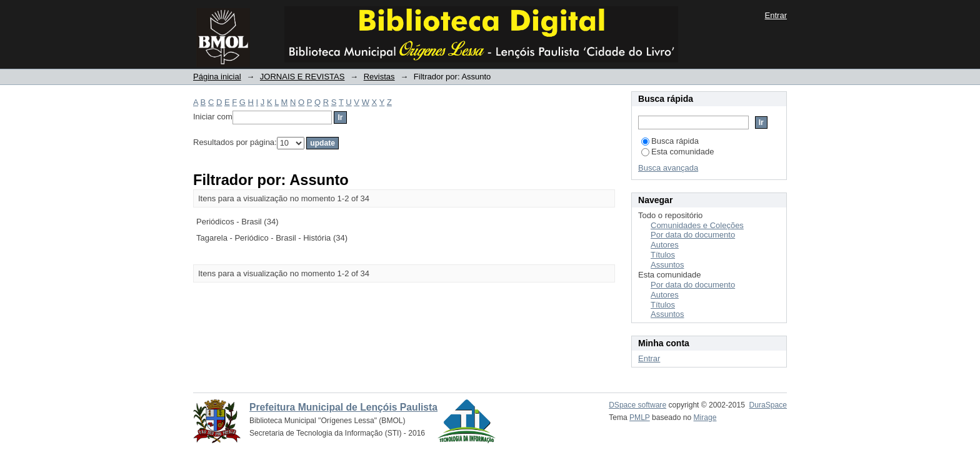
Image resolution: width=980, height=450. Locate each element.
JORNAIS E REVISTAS (302, 77)
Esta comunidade (677, 152)
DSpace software (637, 405)
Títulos (663, 255)
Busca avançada (668, 168)
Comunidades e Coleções (697, 225)
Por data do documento (693, 235)
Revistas (379, 77)
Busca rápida (670, 141)
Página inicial (217, 77)
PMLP (640, 417)
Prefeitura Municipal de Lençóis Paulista (343, 407)
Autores (665, 245)
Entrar (776, 15)
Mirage (705, 417)
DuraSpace (768, 405)
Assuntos (667, 265)
